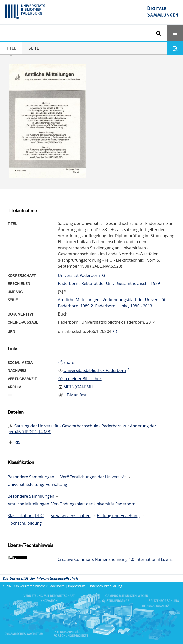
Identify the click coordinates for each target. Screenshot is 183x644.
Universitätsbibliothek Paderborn (40, 586)
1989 (155, 283)
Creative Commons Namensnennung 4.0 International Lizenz (115, 559)
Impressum (77, 586)
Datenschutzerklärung (105, 586)
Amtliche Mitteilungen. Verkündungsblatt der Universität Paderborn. (72, 504)
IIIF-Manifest (75, 395)
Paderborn (68, 283)
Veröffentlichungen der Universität (93, 477)
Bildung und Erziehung (118, 516)
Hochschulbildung (25, 523)
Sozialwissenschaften (71, 516)
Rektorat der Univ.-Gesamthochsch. (115, 283)
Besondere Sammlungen (31, 477)
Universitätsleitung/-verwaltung (37, 484)
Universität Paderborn (79, 275)
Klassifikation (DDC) (26, 516)
